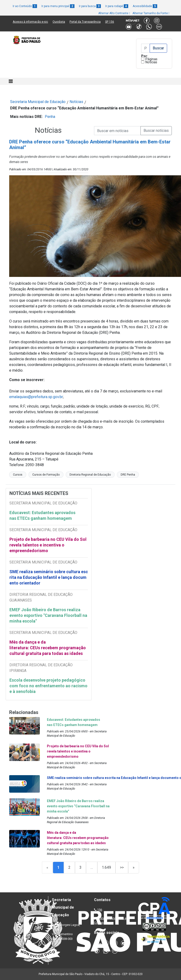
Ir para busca (90, 6)
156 (100, 910)
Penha (50, 117)
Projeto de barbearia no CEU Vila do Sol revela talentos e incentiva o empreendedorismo (48, 545)
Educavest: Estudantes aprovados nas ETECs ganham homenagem (42, 515)
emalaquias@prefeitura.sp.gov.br (36, 397)
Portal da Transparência (85, 22)
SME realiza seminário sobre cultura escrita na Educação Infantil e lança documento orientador (49, 577)
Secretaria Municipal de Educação (38, 102)
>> (122, 867)
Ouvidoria (59, 22)
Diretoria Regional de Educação (90, 475)
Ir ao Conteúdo (25, 6)
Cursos (18, 475)
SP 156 (110, 22)
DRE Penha (128, 475)
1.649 (106, 867)
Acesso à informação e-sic (30, 22)
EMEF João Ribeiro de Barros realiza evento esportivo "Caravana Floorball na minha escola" (48, 615)
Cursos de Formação (46, 475)
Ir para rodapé (117, 6)
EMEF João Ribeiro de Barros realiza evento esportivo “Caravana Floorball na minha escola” (78, 806)
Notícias (151, 62)
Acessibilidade (145, 6)
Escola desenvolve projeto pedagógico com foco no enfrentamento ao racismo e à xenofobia (48, 686)
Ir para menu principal (58, 6)
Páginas (151, 59)
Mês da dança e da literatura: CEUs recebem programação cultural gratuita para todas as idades (48, 648)
